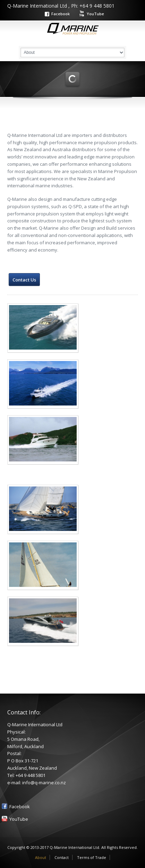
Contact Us (24, 280)
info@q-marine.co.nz (44, 783)
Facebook (61, 14)
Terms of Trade (92, 857)
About (41, 857)
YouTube (95, 14)
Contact (62, 857)
